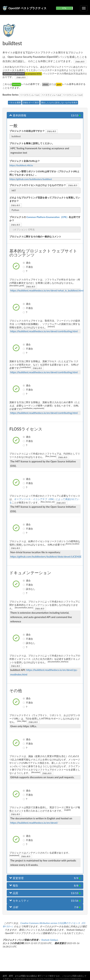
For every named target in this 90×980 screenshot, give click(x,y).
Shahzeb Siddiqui (49, 940)
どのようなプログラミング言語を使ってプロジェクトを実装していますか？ (45, 199)
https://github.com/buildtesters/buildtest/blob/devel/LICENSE (46, 557)
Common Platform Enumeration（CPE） (47, 217)
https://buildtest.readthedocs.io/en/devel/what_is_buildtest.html (47, 290)
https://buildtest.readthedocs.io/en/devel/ (34, 823)
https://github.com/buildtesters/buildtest (31, 179)
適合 (24, 263)
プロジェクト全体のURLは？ (25, 161)
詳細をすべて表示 (31, 102)
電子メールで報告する (47, 976)
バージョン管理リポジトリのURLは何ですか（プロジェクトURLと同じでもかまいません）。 (44, 173)
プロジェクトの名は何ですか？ (45, 219)
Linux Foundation (62, 979)
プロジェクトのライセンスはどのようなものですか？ (38, 185)
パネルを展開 (15, 102)
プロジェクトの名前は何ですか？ (27, 131)
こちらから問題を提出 (72, 976)
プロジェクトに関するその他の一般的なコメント (35, 236)
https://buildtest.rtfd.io (21, 165)
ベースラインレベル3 (73, 95)
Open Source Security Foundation (40, 979)
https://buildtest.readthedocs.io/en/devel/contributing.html (44, 331)
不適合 (24, 267)
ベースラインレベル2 (51, 95)
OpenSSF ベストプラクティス (27, 8)
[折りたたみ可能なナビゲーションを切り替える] (84, 8)
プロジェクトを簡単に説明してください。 (32, 143)
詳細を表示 (80, 62)
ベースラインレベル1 (30, 95)
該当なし (24, 589)
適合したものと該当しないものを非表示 (59, 102)
